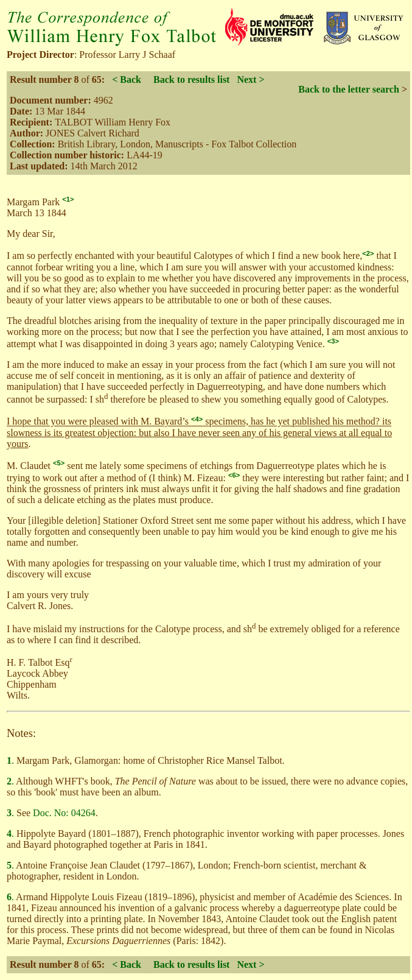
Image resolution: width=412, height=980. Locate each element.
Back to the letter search (349, 89)
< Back (127, 79)
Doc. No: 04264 (64, 813)
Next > (250, 79)
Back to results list (191, 79)
